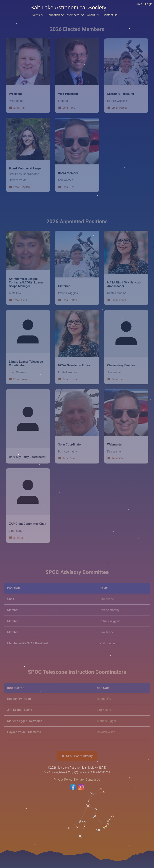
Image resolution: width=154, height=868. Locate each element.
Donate (79, 780)
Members (73, 15)
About (91, 15)
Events (35, 15)
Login (149, 4)
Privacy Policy (63, 780)
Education (53, 15)
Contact (110, 15)
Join (139, 4)
